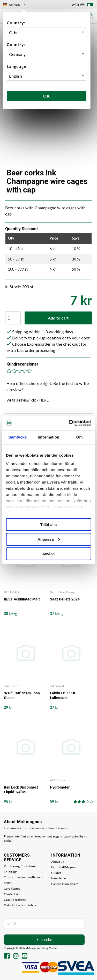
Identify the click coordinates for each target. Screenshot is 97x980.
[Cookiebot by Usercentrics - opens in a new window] (69, 423)
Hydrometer (60, 787)
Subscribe (44, 940)
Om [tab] (80, 437)
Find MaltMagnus (64, 867)
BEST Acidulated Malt (22, 599)
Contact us (12, 894)
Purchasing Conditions (20, 866)
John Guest (12, 686)
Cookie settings (15, 900)
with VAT (83, 6)
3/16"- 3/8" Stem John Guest (22, 695)
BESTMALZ (12, 592)
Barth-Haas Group (62, 592)
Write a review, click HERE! (28, 400)
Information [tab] (49, 437)
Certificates (12, 889)
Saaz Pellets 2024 (65, 599)
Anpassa (49, 539)
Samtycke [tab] (17, 437)
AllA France (58, 780)
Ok (47, 96)
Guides (56, 873)
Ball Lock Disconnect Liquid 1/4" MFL (21, 790)
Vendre (53, 948)
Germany (15, 5)
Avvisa (49, 554)
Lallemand (57, 686)
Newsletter (59, 878)
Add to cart (58, 318)
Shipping (10, 872)
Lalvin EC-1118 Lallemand (62, 695)
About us (58, 862)
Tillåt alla (49, 525)
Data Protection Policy (20, 905)
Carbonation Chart (65, 884)
